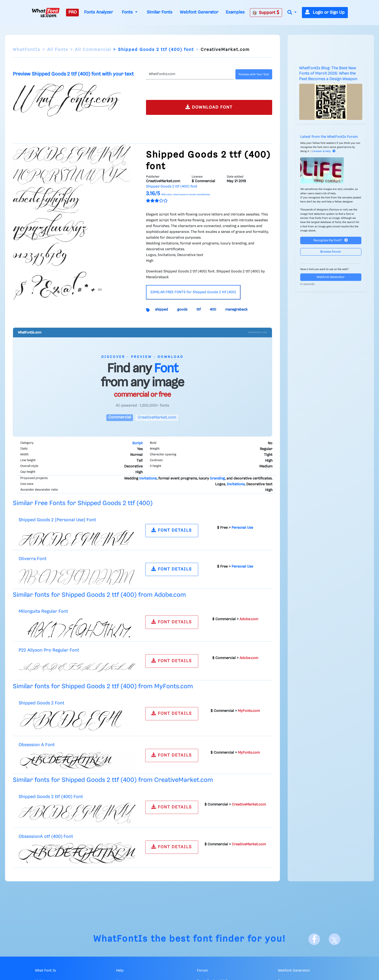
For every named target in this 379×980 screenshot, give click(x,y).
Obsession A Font (37, 745)
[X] (335, 939)
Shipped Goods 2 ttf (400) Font (51, 797)
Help (120, 971)
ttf (199, 310)
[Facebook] (314, 939)
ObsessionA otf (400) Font (46, 837)
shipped (161, 310)
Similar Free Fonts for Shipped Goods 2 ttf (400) (83, 503)
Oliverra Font (33, 559)
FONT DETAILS (172, 530)
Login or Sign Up (325, 13)
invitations (148, 479)
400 (213, 310)
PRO (73, 12)
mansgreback (236, 310)
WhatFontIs (27, 50)
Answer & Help (324, 151)
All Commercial (93, 50)
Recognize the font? (331, 240)
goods (182, 310)
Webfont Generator (199, 12)
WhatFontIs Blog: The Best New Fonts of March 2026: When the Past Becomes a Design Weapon (328, 74)
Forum (202, 971)
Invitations (236, 484)
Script (137, 443)
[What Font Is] (46, 13)
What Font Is (45, 971)
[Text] (190, 74)
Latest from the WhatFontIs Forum (329, 137)
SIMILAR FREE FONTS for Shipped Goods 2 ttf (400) (193, 292)
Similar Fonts (160, 12)
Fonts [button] (128, 12)
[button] (292, 13)
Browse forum (331, 252)
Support (266, 13)
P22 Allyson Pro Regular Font (49, 650)
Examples (235, 12)
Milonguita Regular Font (43, 611)
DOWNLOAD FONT (209, 107)
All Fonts (58, 50)
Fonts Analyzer (98, 12)
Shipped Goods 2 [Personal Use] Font (57, 520)
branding (217, 479)
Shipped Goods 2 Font (41, 703)
